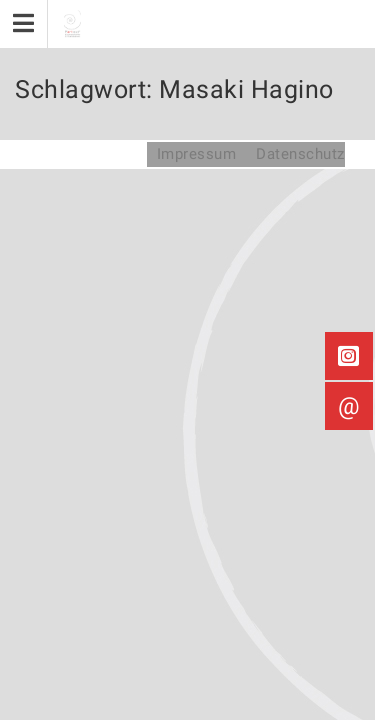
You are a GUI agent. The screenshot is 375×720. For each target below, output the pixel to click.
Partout (65, 154)
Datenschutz (300, 154)
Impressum (197, 154)
